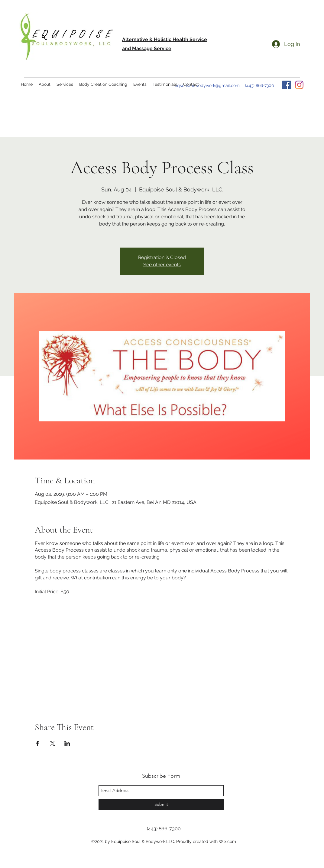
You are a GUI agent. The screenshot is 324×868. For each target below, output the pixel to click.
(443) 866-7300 (260, 85)
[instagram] (299, 85)
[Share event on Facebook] (38, 743)
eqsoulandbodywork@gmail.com (207, 85)
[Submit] (161, 804)
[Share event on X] (52, 743)
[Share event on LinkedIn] (67, 743)
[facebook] (287, 85)
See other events (162, 265)
